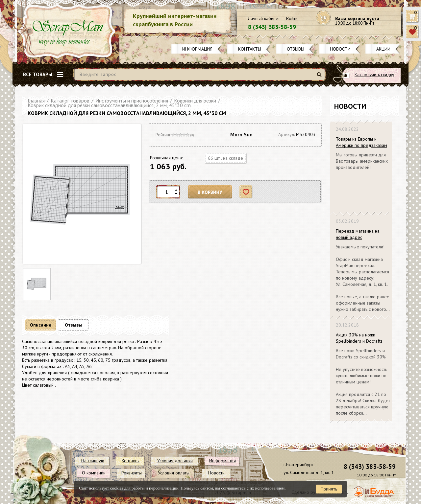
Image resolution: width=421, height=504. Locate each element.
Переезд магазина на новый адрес (358, 234)
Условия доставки (175, 461)
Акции (383, 49)
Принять (329, 489)
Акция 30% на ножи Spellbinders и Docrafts (359, 338)
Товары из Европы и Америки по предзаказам (361, 142)
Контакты (250, 49)
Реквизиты (132, 473)
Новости (340, 49)
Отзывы (296, 49)
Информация (197, 49)
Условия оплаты (174, 473)
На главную (93, 461)
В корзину (210, 192)
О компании (94, 473)
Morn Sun (241, 134)
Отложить (246, 192)
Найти (320, 77)
